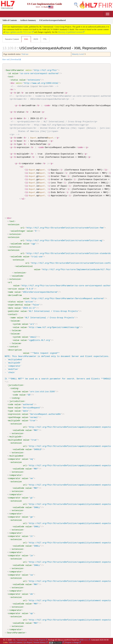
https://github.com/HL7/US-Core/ (18, 32)
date (11, 308)
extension (14, 224)
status (14, 80)
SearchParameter (15, 70)
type (11, 411)
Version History (40, 642)
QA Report (28, 642)
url (22, 228)
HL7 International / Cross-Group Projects (29, 639)
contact (13, 314)
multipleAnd (15, 440)
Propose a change (72, 642)
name (11, 292)
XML (26, 39)
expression (14, 414)
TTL (45, 39)
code (16, 395)
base (11, 407)
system (17, 324)
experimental (16, 305)
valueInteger (18, 231)
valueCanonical (24, 266)
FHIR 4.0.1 (84, 639)
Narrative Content (12, 39)
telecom (15, 321)
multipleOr (14, 420)
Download (15, 59)
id (10, 73)
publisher (14, 311)
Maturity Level (78, 54)
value (15, 73)
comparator (14, 459)
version (13, 289)
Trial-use (25, 54)
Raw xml (6, 59)
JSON (36, 39)
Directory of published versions (70, 32)
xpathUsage (14, 417)
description (15, 350)
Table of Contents (15, 642)
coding (14, 388)
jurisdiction (16, 385)
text (11, 77)
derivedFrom (15, 295)
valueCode (16, 244)
